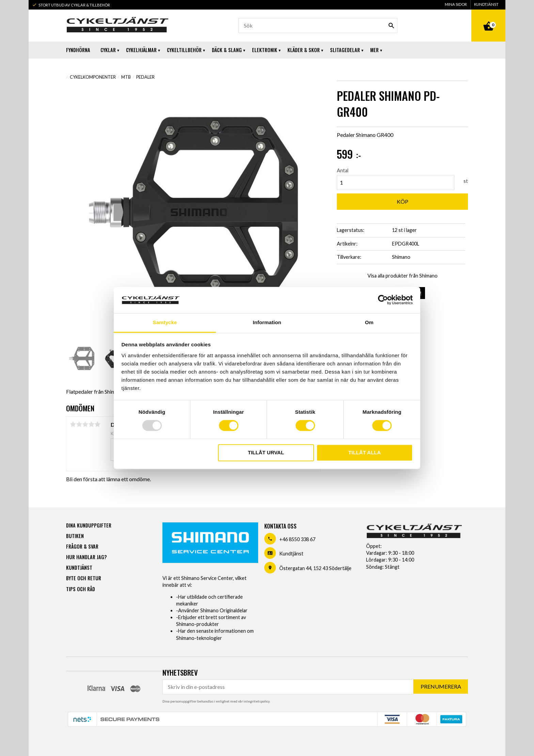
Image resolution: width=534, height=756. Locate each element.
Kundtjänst (291, 554)
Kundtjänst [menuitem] (486, 4)
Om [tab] (369, 322)
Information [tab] (267, 322)
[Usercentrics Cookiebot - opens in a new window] (383, 300)
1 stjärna (73, 424)
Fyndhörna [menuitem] (78, 50)
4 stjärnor (91, 424)
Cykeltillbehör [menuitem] (184, 50)
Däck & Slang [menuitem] (227, 50)
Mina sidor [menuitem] (456, 4)
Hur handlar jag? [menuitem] (86, 557)
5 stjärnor (97, 424)
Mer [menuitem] (374, 50)
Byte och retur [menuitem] (84, 578)
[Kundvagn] (488, 18)
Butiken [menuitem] (75, 536)
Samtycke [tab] (165, 322)
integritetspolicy (256, 701)
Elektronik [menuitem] (265, 50)
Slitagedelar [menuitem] (345, 50)
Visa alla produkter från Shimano (403, 276)
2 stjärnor (79, 424)
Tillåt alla (365, 452)
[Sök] (391, 26)
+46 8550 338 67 (297, 539)
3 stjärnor (85, 424)
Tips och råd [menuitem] (81, 589)
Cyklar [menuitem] (108, 50)
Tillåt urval (266, 452)
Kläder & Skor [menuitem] (304, 50)
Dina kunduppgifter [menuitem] (89, 525)
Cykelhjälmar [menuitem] (141, 50)
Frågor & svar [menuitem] (82, 546)
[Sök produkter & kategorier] (318, 26)
